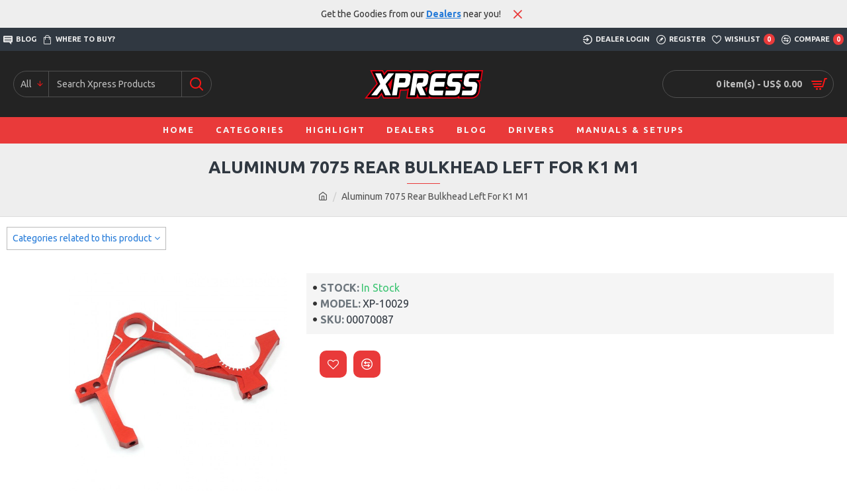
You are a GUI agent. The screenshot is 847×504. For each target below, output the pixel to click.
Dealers (444, 14)
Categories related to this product (82, 238)
